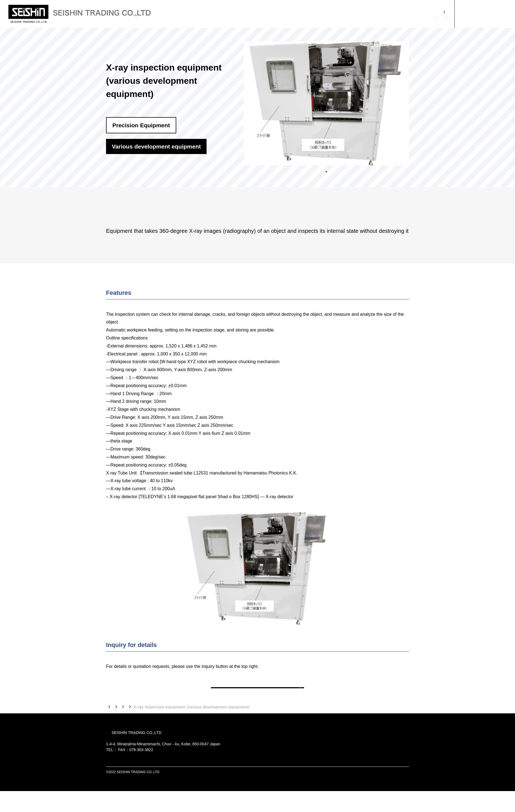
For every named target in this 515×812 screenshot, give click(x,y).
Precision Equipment (181, 720)
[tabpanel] (326, 103)
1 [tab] (326, 170)
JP (435, 9)
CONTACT (485, 14)
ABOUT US (392, 19)
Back (257, 694)
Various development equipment (238, 720)
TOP (110, 720)
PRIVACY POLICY (395, 793)
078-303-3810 (129, 771)
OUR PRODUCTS (429, 19)
